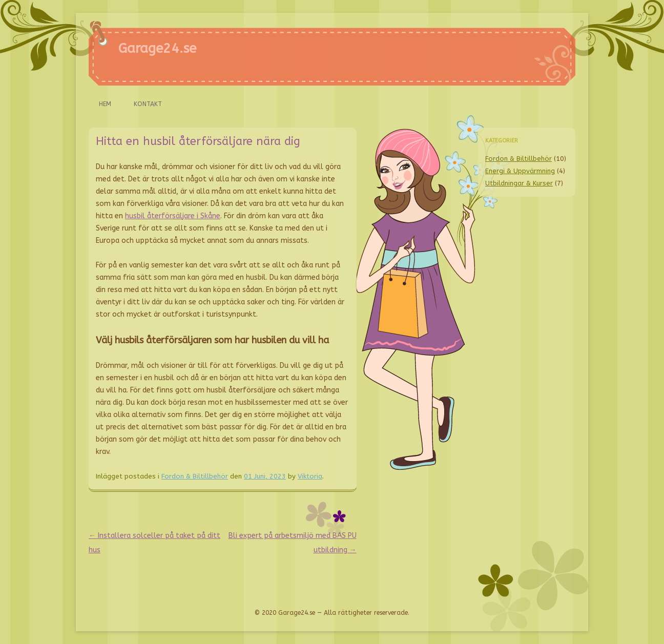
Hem (105, 104)
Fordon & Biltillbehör (195, 476)
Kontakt (148, 104)
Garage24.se (157, 48)
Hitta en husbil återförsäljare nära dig (198, 141)
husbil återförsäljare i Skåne (173, 216)
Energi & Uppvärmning (520, 171)
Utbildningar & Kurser (519, 183)
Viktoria (310, 476)
